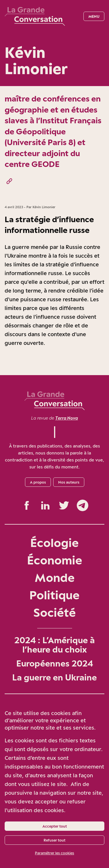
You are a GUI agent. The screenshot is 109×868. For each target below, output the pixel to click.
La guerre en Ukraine (54, 677)
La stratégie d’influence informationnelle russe (49, 225)
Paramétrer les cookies (54, 853)
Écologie (54, 542)
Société (55, 612)
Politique (54, 595)
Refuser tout (54, 840)
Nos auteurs (69, 482)
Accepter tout (55, 826)
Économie (55, 560)
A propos (38, 482)
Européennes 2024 (55, 663)
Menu (94, 16)
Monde (55, 577)
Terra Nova (67, 418)
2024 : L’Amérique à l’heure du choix (54, 645)
